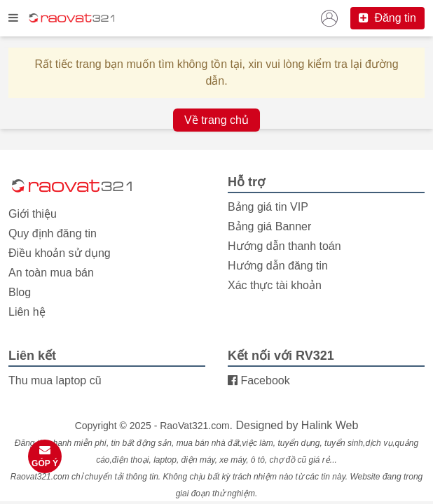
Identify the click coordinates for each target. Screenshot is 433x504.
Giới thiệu (33, 214)
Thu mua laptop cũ (55, 380)
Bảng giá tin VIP (268, 207)
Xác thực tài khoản (275, 285)
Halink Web (330, 425)
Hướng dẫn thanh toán (284, 246)
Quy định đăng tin (53, 233)
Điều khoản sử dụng (60, 253)
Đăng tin (387, 18)
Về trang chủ (216, 120)
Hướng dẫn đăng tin (278, 266)
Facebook (259, 380)
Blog (20, 292)
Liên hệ (27, 312)
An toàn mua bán (51, 273)
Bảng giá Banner (269, 226)
